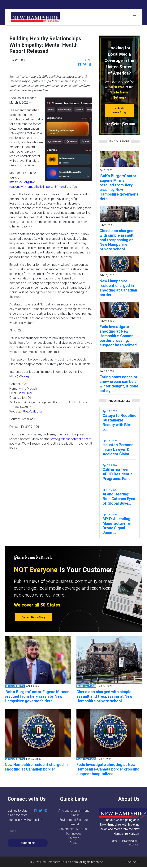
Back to (133, 862)
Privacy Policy (130, 841)
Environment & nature (74, 820)
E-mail (12, 831)
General (74, 824)
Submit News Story (119, 110)
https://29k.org (19, 376)
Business (74, 815)
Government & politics (74, 829)
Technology (74, 833)
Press (74, 843)
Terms (114, 841)
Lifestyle (74, 838)
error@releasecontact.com (70, 439)
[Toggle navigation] (134, 17)
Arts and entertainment (74, 810)
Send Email (25, 393)
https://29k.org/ (32, 411)
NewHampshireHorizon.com (59, 862)
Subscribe (28, 843)
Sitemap (134, 845)
